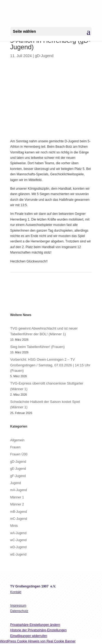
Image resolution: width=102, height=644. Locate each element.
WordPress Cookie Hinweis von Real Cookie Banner (38, 641)
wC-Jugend (19, 540)
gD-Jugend (44, 56)
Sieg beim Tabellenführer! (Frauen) (38, 347)
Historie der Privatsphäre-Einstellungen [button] (39, 630)
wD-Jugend (19, 547)
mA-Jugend (19, 490)
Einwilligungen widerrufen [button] (29, 636)
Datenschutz (19, 611)
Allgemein (17, 440)
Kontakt (16, 592)
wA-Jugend (18, 533)
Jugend (16, 483)
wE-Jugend (18, 554)
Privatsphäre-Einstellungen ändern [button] (35, 625)
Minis (14, 526)
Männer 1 (17, 497)
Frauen (15, 447)
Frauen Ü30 (19, 454)
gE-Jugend (18, 469)
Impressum (18, 606)
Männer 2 (17, 504)
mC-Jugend (19, 519)
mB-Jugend (19, 512)
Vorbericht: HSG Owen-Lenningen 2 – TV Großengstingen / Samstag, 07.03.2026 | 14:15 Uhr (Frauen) (50, 365)
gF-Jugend (18, 476)
